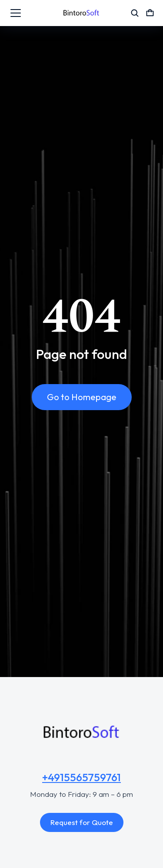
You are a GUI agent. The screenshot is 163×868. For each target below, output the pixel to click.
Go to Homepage (82, 397)
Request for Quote (82, 822)
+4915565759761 (81, 777)
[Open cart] (150, 13)
